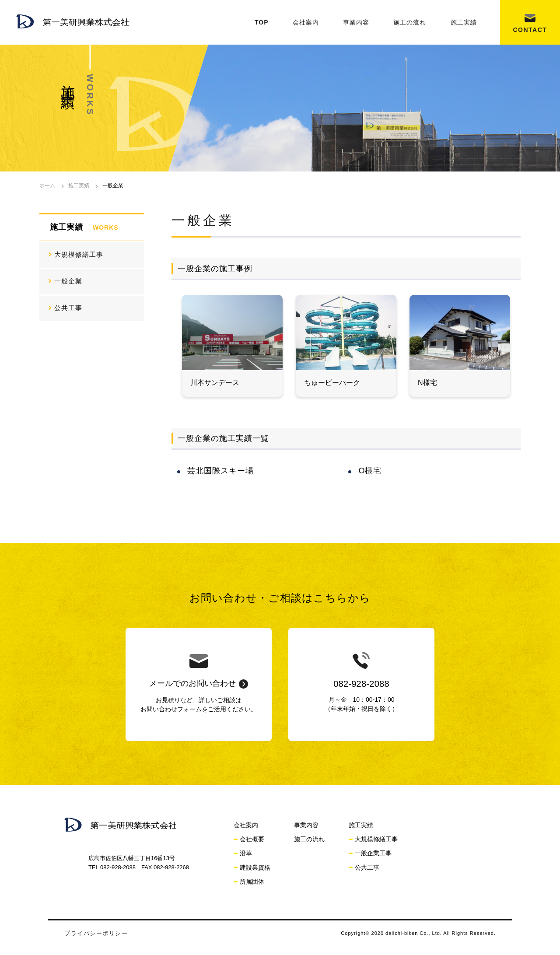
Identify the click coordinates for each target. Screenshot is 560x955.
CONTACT (530, 30)
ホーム (47, 185)
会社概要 (252, 839)
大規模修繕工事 (79, 254)
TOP (262, 22)
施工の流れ (410, 22)
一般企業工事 (373, 853)
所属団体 (252, 882)
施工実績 (464, 22)
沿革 (246, 853)
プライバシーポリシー (96, 933)
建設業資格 (255, 868)
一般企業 (68, 281)
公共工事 (68, 308)
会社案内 (306, 22)
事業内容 (356, 22)
